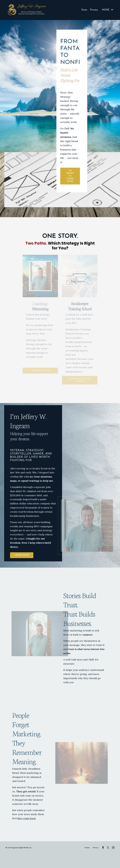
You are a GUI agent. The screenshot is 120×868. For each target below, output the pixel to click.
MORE (107, 10)
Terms (84, 10)
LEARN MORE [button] (23, 567)
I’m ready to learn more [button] (70, 176)
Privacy (94, 10)
